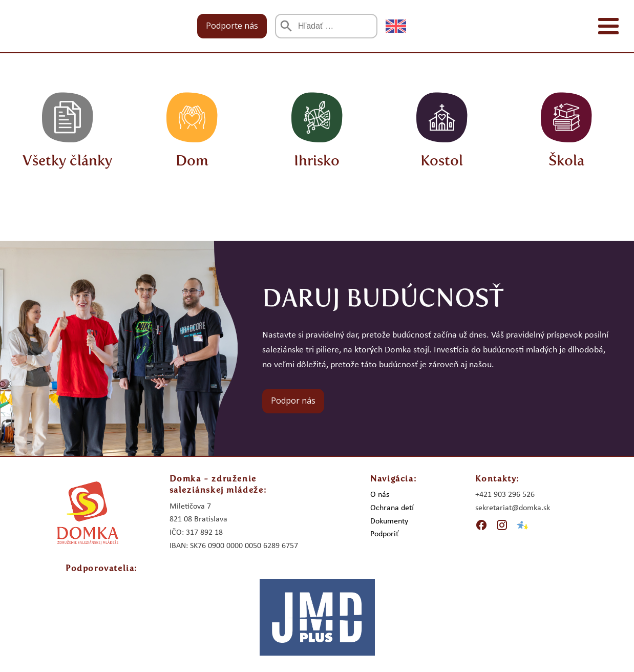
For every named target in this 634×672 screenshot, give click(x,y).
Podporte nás (232, 26)
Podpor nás (293, 401)
